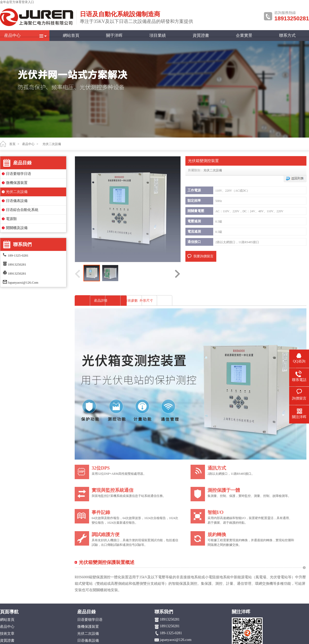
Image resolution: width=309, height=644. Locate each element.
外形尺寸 (261, 300)
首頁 (12, 144)
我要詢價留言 (203, 256)
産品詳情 (101, 300)
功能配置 (154, 300)
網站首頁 (71, 35)
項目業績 (158, 35)
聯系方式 (287, 35)
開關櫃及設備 (17, 228)
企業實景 (244, 35)
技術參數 (207, 300)
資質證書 (201, 35)
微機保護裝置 (17, 183)
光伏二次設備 (17, 192)
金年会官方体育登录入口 (17, 2)
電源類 (11, 219)
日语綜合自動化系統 (22, 210)
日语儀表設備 (17, 201)
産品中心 (12, 35)
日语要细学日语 (19, 174)
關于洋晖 (114, 35)
